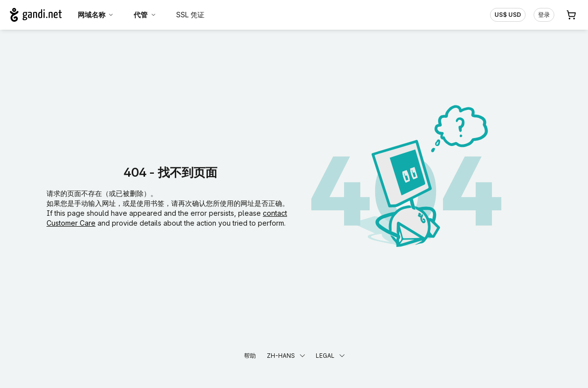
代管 (145, 15)
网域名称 (96, 15)
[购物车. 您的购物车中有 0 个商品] (571, 15)
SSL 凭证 (190, 15)
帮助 (250, 356)
